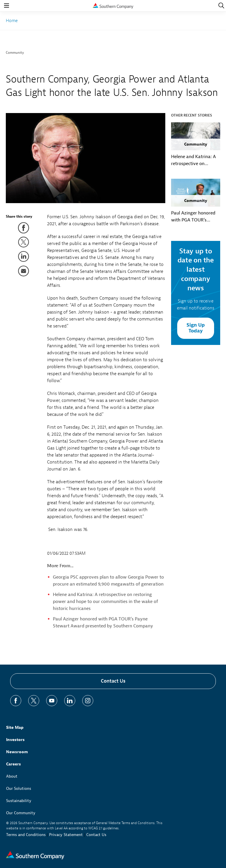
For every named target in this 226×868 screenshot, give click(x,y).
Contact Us (113, 681)
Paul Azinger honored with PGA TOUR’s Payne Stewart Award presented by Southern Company (194, 217)
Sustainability (19, 801)
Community (15, 53)
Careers (14, 764)
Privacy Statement (66, 835)
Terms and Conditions (26, 835)
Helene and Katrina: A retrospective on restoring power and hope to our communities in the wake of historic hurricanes (105, 602)
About (12, 776)
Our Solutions (19, 789)
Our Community (21, 813)
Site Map (15, 727)
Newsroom (17, 752)
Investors (15, 740)
